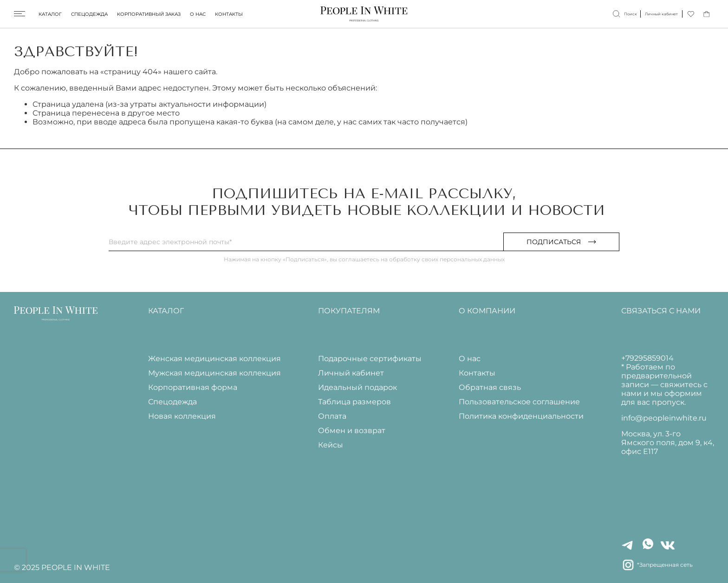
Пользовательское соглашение (519, 402)
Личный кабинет (351, 373)
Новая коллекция (182, 416)
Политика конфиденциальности (521, 416)
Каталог (50, 14)
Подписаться (561, 242)
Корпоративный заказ (149, 14)
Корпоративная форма (193, 387)
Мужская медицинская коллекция (214, 373)
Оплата (332, 416)
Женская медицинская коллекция (214, 359)
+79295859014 (647, 358)
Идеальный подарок (357, 387)
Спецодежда (89, 14)
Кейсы (331, 445)
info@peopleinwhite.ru (664, 418)
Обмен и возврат (352, 431)
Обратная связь (490, 387)
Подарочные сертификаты (370, 359)
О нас (198, 14)
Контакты (229, 14)
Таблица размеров (354, 402)
